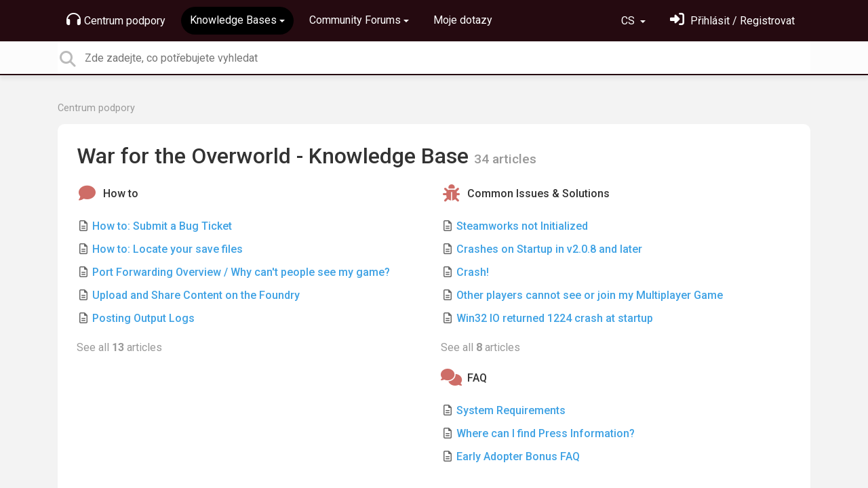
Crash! (473, 272)
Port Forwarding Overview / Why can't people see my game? (241, 272)
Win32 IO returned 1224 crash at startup (555, 318)
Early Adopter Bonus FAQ (518, 456)
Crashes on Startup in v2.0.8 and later (549, 249)
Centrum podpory (116, 20)
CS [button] (629, 21)
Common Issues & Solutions (538, 194)
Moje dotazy (463, 20)
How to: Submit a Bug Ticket (162, 226)
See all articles (119, 347)
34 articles (505, 159)
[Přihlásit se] (732, 21)
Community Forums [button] (355, 20)
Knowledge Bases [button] (233, 20)
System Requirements (511, 410)
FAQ (477, 378)
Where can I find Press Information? (546, 433)
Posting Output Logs (143, 318)
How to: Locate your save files (167, 249)
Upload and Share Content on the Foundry (196, 295)
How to (121, 194)
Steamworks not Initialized (522, 226)
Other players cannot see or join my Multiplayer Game (590, 295)
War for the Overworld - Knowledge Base (275, 156)
